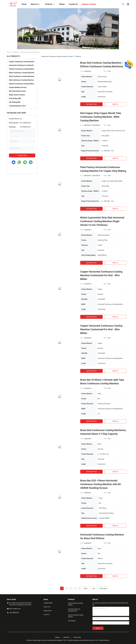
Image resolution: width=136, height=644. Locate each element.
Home (9, 52)
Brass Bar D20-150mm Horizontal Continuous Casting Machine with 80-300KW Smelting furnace (101, 484)
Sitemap (57, 637)
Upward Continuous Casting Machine (22, 84)
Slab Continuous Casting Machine (21, 80)
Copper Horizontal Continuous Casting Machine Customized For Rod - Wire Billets (101, 275)
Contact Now (22, 155)
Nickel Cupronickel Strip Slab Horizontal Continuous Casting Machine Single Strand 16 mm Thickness (102, 221)
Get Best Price (91, 104)
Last (94, 588)
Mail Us (115, 104)
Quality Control (48, 611)
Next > (86, 588)
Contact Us (47, 615)
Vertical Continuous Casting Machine (22, 69)
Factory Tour (47, 607)
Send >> (98, 628)
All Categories (72, 621)
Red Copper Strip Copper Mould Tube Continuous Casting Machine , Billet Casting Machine (101, 117)
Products (15, 52)
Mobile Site (66, 637)
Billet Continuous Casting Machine (22, 73)
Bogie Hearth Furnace (17, 95)
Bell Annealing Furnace (17, 91)
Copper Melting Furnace (18, 87)
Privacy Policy (77, 637)
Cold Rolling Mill (15, 98)
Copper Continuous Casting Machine (22, 62)
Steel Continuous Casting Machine (22, 76)
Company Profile (48, 603)
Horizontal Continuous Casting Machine (22, 65)
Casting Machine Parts (17, 106)
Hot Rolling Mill (15, 102)
